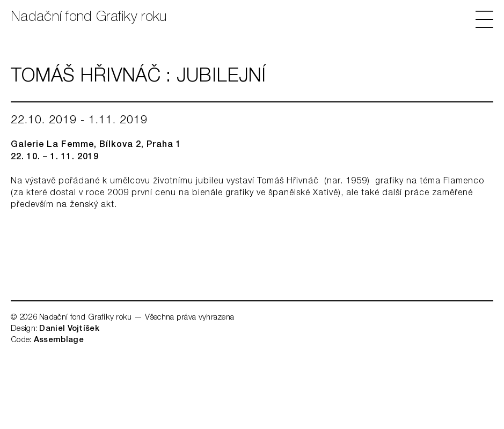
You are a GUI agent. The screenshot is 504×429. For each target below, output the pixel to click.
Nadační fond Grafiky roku (89, 18)
